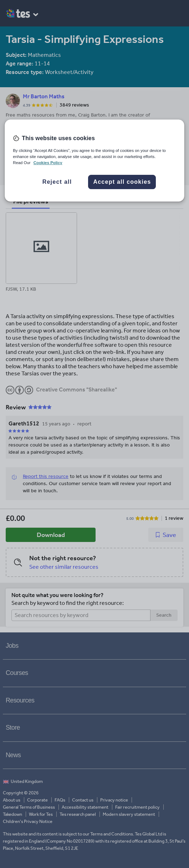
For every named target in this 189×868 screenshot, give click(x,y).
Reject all (57, 182)
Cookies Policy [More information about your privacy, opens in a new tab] (48, 163)
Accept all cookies (122, 182)
